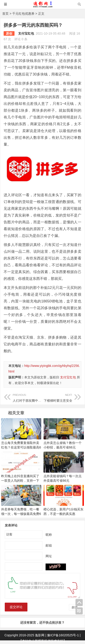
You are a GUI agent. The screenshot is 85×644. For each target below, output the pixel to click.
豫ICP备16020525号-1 (63, 635)
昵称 (49, 534)
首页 (5, 14)
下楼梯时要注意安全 (57, 397)
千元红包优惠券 (23, 14)
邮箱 (49, 545)
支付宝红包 (26, 33)
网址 (49, 556)
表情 (75, 607)
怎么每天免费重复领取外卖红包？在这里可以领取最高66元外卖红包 (21, 447)
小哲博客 (38, 641)
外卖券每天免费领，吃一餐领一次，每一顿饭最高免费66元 (21, 514)
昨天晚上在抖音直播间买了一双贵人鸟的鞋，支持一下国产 (20, 481)
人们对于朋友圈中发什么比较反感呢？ (40, 397)
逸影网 (40, 635)
